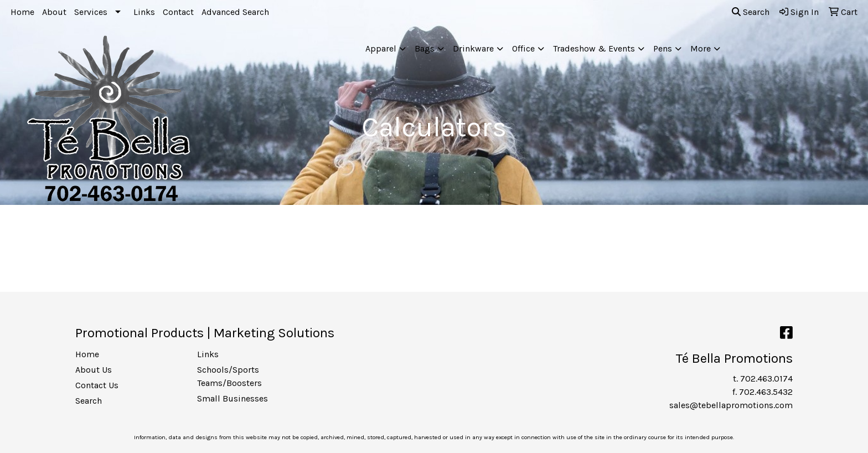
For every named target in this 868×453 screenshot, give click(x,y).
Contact (178, 12)
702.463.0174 (766, 379)
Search (751, 12)
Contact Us (97, 385)
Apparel (381, 48)
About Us (94, 370)
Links (144, 12)
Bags (425, 48)
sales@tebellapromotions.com (731, 405)
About (54, 12)
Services (91, 12)
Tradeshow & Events (594, 48)
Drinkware (473, 48)
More (701, 48)
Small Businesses (232, 398)
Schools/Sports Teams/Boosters (229, 376)
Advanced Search (235, 12)
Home (22, 12)
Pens (663, 48)
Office (523, 48)
